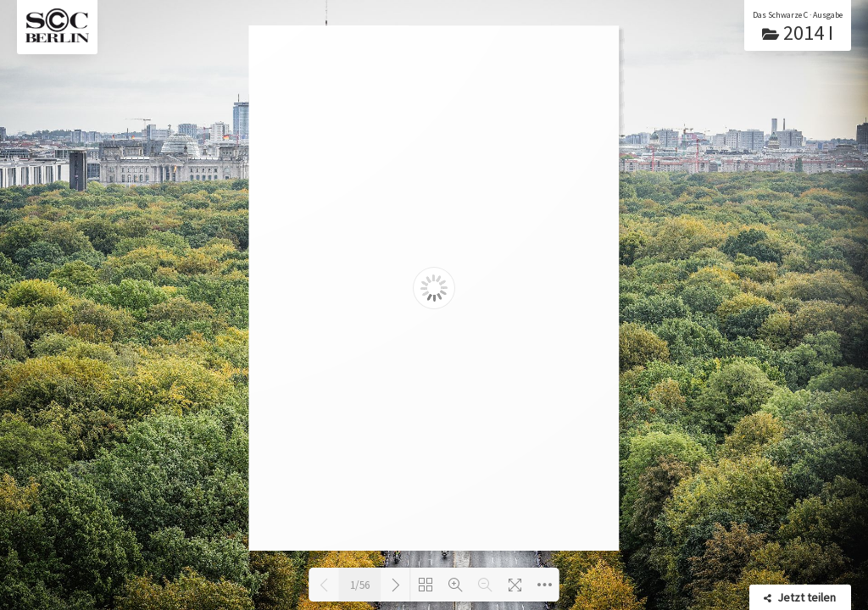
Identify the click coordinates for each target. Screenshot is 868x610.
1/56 (360, 585)
